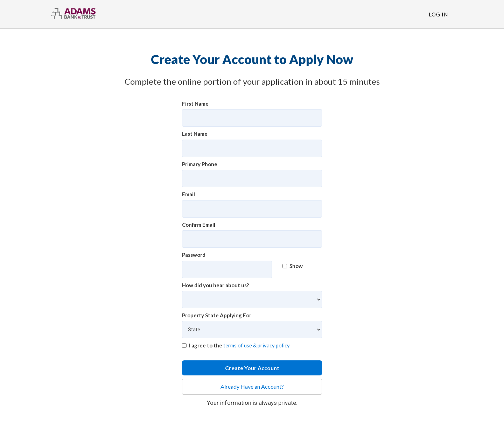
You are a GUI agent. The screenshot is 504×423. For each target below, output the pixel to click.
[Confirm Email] (252, 239)
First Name (195, 104)
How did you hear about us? (215, 285)
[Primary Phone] (252, 178)
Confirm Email (199, 225)
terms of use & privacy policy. (257, 345)
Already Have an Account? (252, 386)
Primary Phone (200, 164)
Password (194, 255)
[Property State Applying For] (252, 330)
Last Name (195, 134)
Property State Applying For (217, 315)
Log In (438, 14)
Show (293, 266)
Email (188, 194)
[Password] (227, 269)
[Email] (252, 209)
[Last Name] (252, 148)
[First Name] (252, 118)
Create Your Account (252, 368)
